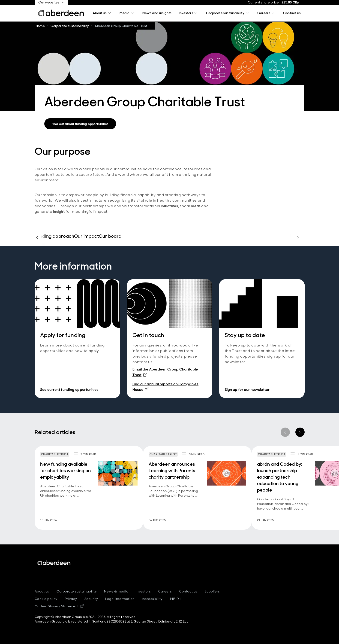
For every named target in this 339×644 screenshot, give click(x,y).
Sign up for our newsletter (247, 390)
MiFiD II (176, 599)
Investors (143, 591)
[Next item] (300, 432)
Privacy (71, 599)
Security (91, 599)
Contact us (188, 591)
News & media (116, 591)
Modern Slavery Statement (59, 606)
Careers (165, 591)
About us (42, 591)
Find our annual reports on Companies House (166, 387)
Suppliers (212, 591)
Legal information (120, 599)
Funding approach (54, 236)
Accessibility (152, 599)
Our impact (86, 236)
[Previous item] (285, 432)
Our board (110, 236)
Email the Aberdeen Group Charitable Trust (165, 372)
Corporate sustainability (77, 591)
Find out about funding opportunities (80, 124)
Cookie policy (46, 599)
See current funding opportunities (69, 390)
